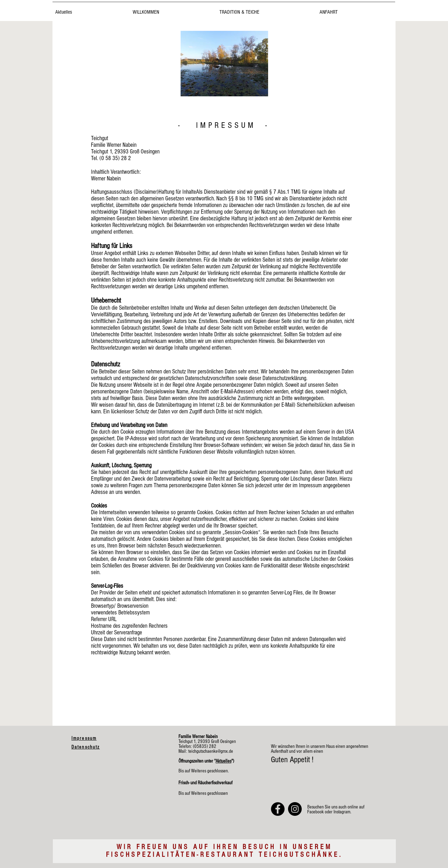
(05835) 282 (204, 746)
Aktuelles (223, 761)
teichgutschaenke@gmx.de (211, 751)
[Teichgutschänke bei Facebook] (278, 809)
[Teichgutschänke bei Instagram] (295, 809)
